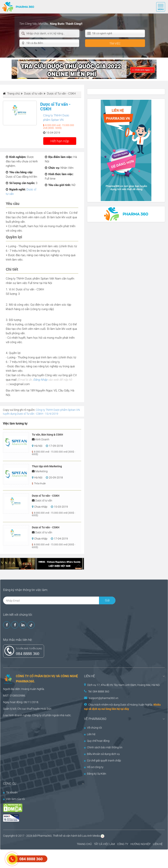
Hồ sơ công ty (94, 767)
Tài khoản (10, 792)
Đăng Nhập (40, 380)
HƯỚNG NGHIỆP (141, 844)
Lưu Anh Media (91, 836)
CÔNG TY (123, 844)
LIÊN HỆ (158, 844)
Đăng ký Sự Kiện (95, 774)
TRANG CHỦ (84, 844)
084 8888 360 (28, 654)
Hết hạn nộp (60, 141)
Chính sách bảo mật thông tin (103, 747)
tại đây (125, 709)
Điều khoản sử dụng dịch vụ (102, 754)
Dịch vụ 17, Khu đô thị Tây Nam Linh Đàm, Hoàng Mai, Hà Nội (124, 685)
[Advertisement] (70, 858)
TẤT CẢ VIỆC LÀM (104, 844)
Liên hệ (90, 734)
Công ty (37, 715)
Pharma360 (44, 836)
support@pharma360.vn (104, 698)
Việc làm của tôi (14, 799)
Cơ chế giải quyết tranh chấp (103, 761)
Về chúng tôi (93, 728)
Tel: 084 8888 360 (99, 692)
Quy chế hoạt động (97, 741)
